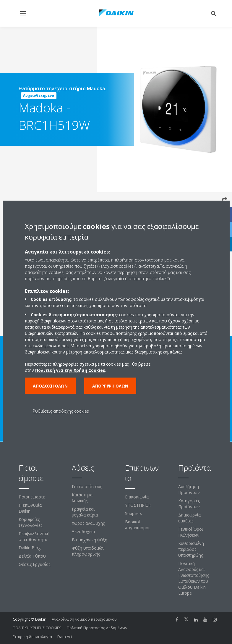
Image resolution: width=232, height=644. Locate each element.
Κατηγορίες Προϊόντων (189, 504)
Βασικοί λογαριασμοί (137, 525)
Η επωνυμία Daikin (30, 508)
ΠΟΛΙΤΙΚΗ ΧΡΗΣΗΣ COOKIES (37, 628)
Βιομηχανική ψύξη (90, 540)
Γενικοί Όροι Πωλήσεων (191, 532)
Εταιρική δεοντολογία (32, 637)
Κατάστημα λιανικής (82, 498)
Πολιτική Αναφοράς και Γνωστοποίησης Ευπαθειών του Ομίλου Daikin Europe (194, 578)
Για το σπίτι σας (87, 486)
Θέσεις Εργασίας (34, 564)
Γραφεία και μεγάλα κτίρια (85, 512)
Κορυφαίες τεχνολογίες (30, 522)
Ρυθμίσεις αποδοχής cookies (61, 411)
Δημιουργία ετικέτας (189, 518)
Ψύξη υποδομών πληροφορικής (88, 551)
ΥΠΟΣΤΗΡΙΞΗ (138, 505)
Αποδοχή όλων (50, 386)
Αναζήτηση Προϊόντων (189, 489)
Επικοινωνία (137, 497)
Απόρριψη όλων (110, 386)
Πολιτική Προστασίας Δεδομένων (97, 628)
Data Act (65, 637)
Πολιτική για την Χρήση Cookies (70, 370)
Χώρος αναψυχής (88, 523)
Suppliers (134, 513)
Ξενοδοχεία (83, 531)
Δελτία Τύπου (32, 556)
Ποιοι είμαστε (32, 497)
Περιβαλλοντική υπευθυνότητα (34, 536)
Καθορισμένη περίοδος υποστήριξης (191, 549)
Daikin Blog (30, 548)
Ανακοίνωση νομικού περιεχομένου (84, 619)
